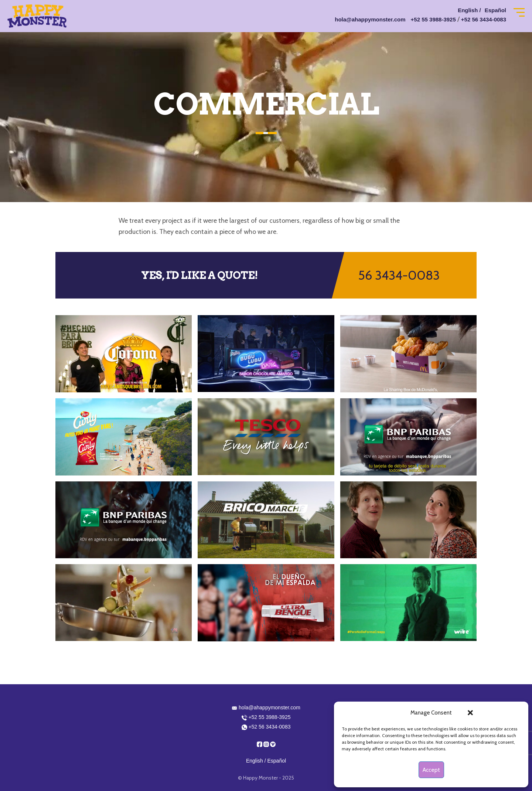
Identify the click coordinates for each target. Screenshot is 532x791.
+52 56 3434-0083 (484, 19)
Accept (431, 770)
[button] (470, 713)
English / (469, 10)
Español (495, 10)
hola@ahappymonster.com (370, 19)
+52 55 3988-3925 (433, 19)
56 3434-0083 (399, 275)
